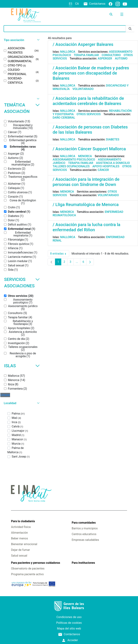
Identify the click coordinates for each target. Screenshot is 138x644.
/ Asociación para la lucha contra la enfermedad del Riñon (87, 227)
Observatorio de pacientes (28, 568)
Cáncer (103, 170)
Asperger (105, 58)
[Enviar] (130, 29)
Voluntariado (83, 89)
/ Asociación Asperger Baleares (83, 44)
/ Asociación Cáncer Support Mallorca (89, 149)
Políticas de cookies (69, 623)
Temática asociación (22, 108)
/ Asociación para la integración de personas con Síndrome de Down (86, 182)
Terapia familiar (86, 55)
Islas (22, 366)
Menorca (85, 156)
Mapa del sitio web (69, 629)
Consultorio (111, 55)
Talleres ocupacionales (71, 166)
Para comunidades (84, 523)
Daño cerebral (64, 118)
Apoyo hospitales (106, 166)
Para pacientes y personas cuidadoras (35, 563)
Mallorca (68, 52)
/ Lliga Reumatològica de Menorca (86, 205)
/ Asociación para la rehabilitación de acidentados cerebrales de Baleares (88, 101)
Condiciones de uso (69, 617)
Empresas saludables (85, 540)
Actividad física (21, 527)
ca (77, 4)
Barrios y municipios (85, 528)
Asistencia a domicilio (113, 163)
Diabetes (113, 139)
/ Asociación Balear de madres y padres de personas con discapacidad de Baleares (91, 73)
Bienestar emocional (24, 544)
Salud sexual (19, 556)
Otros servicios (89, 114)
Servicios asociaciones (22, 283)
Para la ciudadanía (23, 521)
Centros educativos (84, 534)
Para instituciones (83, 563)
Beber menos (19, 538)
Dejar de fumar (20, 550)
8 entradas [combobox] (60, 254)
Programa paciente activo (27, 574)
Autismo (121, 58)
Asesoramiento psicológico (74, 160)
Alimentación (19, 533)
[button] (21, 40)
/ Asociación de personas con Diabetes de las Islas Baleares (90, 130)
